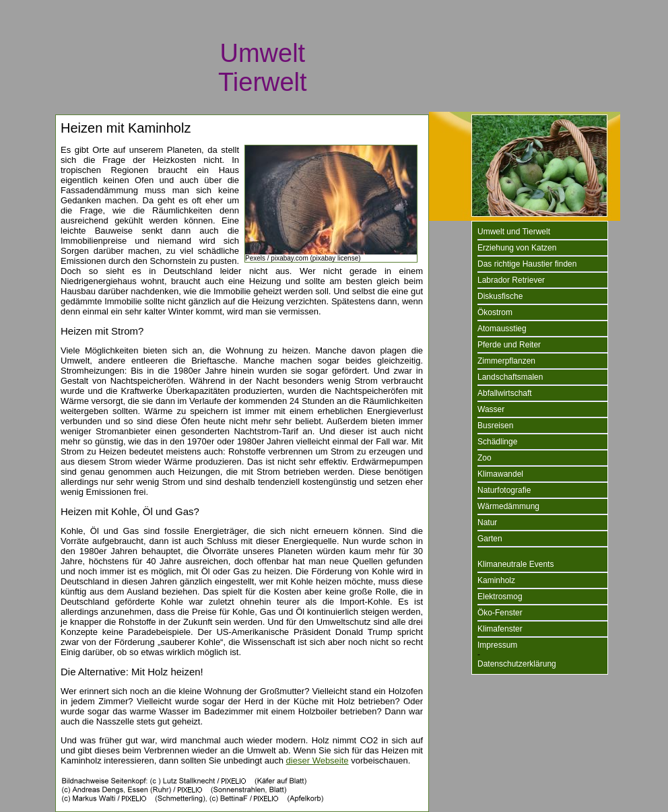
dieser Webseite (318, 760)
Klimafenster (500, 629)
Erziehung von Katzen (517, 248)
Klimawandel (500, 474)
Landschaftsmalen (510, 377)
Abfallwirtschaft (505, 393)
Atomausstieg (502, 329)
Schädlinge (497, 442)
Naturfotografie (504, 490)
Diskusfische (500, 296)
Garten (490, 539)
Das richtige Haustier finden (527, 264)
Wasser (491, 409)
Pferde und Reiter (509, 345)
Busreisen (495, 426)
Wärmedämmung (508, 506)
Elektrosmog (500, 597)
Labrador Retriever (511, 280)
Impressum (497, 645)
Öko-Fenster (500, 613)
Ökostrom (495, 312)
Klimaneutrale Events (515, 564)
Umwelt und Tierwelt (514, 232)
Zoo (485, 458)
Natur (487, 522)
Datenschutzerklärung (517, 664)
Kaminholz (496, 580)
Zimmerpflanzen (506, 361)
